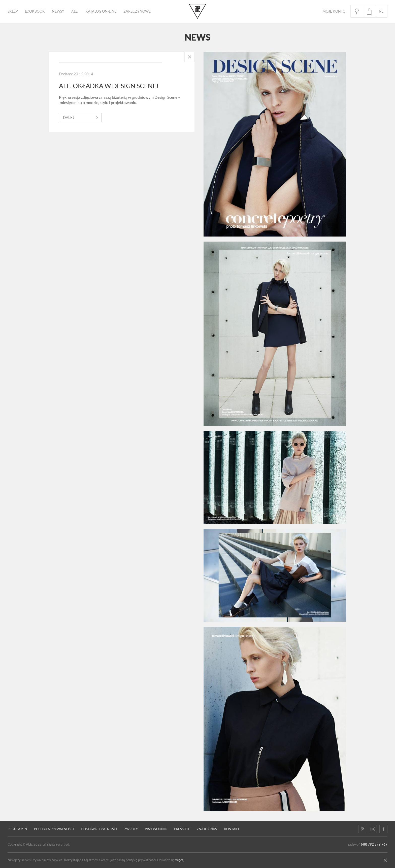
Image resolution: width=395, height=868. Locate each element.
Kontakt (232, 829)
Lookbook (35, 11)
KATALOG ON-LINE (101, 11)
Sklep (13, 11)
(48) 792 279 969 (374, 844)
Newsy (58, 11)
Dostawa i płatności (99, 829)
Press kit (182, 829)
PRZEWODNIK (156, 829)
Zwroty (131, 829)
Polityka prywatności (54, 829)
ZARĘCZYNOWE (137, 11)
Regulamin (17, 829)
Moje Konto (334, 11)
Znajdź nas (207, 829)
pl (381, 11)
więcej (180, 860)
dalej (69, 118)
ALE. (75, 11)
